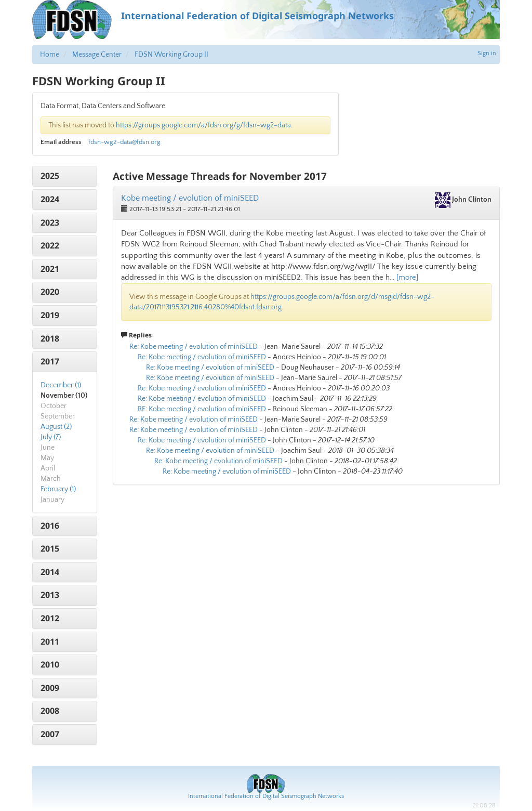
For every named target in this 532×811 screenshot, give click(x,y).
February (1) (58, 489)
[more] (407, 277)
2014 (50, 572)
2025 (50, 176)
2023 (50, 223)
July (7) (51, 437)
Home (50, 55)
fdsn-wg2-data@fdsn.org (124, 142)
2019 (50, 315)
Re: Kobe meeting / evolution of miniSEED (194, 347)
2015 (50, 548)
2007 (50, 734)
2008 (50, 711)
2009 (50, 688)
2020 (50, 292)
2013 (50, 595)
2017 (50, 361)
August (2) (56, 427)
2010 (50, 664)
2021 (50, 269)
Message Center (97, 55)
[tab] (65, 176)
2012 (50, 618)
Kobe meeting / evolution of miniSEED (190, 198)
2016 (50, 526)
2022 (50, 245)
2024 (50, 199)
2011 (50, 642)
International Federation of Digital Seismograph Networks (266, 796)
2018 (50, 338)
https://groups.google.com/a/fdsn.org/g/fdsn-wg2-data (203, 125)
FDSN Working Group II (171, 55)
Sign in (487, 53)
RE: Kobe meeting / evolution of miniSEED (202, 409)
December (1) (61, 385)
